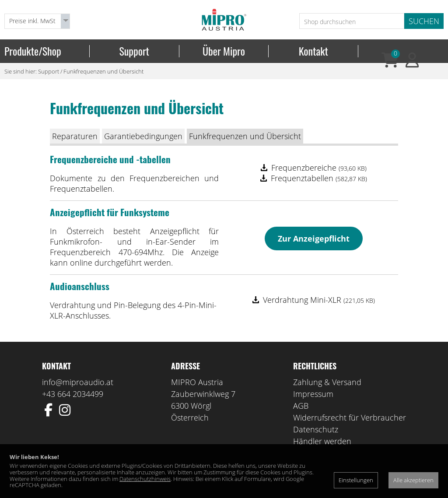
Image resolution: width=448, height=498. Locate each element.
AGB (301, 406)
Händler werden (322, 441)
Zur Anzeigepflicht (314, 238)
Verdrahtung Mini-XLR (319, 300)
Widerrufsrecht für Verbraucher (350, 417)
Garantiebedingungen (143, 136)
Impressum (313, 394)
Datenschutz (316, 429)
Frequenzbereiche (319, 168)
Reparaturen (75, 136)
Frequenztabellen (319, 178)
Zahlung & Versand (327, 382)
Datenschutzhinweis (145, 479)
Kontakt (313, 51)
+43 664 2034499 (73, 394)
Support (134, 51)
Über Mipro (224, 51)
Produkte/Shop (33, 51)
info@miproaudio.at (78, 382)
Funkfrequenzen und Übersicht (103, 71)
